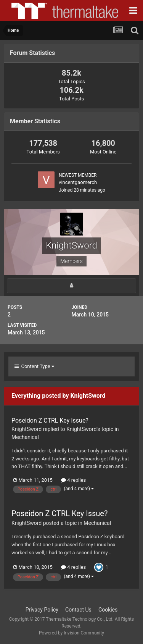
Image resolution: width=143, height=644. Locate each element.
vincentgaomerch (78, 182)
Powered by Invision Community (71, 633)
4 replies (73, 480)
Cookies (108, 610)
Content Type (34, 366)
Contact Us (78, 610)
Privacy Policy (42, 610)
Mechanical (25, 437)
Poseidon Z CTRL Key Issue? (50, 420)
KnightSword (27, 429)
